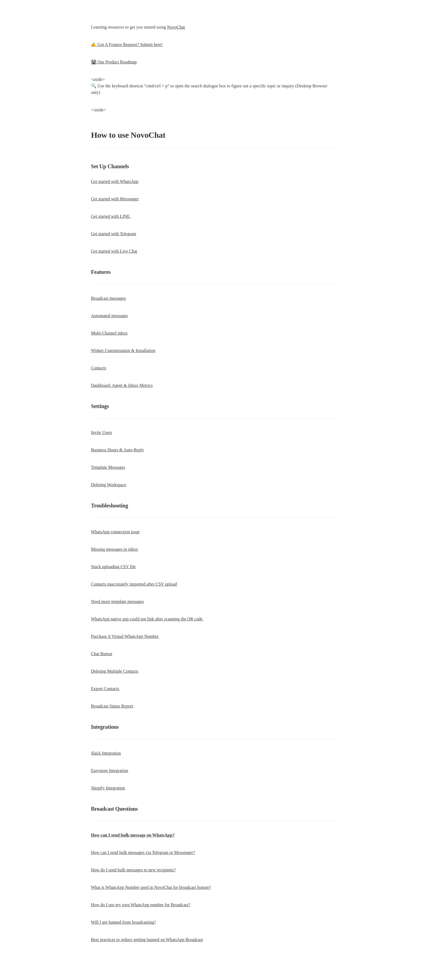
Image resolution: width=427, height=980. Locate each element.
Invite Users (102, 432)
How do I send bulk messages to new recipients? (133, 870)
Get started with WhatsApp (115, 181)
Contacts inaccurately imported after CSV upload (134, 584)
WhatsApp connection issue (115, 532)
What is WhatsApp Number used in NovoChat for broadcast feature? (151, 887)
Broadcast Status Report (113, 706)
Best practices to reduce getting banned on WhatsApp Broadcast (147, 940)
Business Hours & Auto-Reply (118, 450)
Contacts (99, 368)
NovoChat (176, 27)
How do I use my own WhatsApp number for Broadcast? (141, 905)
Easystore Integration (109, 771)
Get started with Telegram (114, 234)
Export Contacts (106, 689)
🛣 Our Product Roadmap (114, 62)
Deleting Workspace (109, 485)
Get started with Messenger (115, 199)
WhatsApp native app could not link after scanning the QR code (147, 619)
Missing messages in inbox (115, 549)
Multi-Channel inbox (109, 333)
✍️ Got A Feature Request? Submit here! (127, 45)
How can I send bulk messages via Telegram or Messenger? (143, 852)
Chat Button (102, 654)
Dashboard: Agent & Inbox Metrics (122, 385)
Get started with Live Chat (114, 251)
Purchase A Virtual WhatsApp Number (125, 636)
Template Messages (108, 467)
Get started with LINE (111, 216)
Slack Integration (106, 753)
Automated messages (109, 316)
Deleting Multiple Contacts (115, 671)
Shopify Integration (108, 788)
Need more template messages (117, 601)
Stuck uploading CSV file (113, 567)
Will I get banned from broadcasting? (123, 922)
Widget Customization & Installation (123, 350)
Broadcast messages (108, 298)
